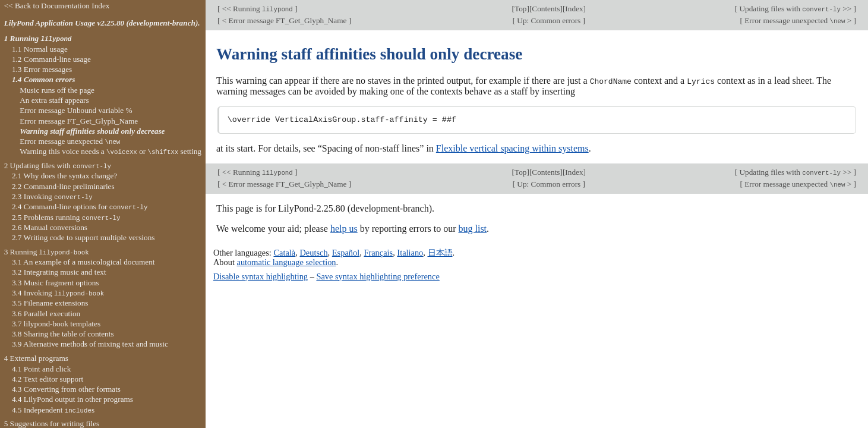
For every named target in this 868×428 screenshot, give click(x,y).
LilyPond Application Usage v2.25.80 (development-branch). (102, 23)
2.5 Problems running (66, 217)
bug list (472, 228)
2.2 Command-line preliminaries (63, 186)
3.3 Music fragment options (56, 283)
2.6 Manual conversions (50, 227)
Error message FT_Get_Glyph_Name (79, 121)
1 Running (38, 38)
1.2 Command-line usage (51, 59)
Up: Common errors (549, 21)
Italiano (410, 252)
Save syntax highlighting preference (378, 276)
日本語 (440, 252)
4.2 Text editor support (48, 379)
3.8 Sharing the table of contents (63, 334)
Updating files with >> (795, 9)
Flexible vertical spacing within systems (512, 148)
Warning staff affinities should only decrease (92, 131)
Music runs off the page (57, 90)
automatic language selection (287, 262)
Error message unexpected (70, 141)
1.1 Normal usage (40, 49)
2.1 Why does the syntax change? (64, 176)
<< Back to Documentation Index (57, 6)
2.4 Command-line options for (80, 207)
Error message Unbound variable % (76, 110)
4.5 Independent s (53, 410)
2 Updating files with (58, 166)
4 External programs (36, 358)
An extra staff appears (54, 100)
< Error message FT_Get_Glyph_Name (284, 21)
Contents (546, 9)
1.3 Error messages (42, 69)
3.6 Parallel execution (46, 314)
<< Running (257, 9)
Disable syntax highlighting (261, 276)
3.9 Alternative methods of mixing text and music (90, 344)
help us (344, 228)
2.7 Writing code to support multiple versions (83, 237)
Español (346, 252)
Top (520, 9)
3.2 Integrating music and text (59, 272)
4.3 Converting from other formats (66, 389)
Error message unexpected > (798, 21)
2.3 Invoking (52, 196)
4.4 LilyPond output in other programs (72, 399)
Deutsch (313, 252)
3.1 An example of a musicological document (83, 262)
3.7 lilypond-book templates (56, 324)
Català (284, 252)
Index (574, 9)
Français (378, 252)
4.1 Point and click (41, 369)
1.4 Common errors (44, 79)
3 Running (47, 252)
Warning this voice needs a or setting (111, 151)
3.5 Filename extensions (50, 303)
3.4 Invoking (58, 293)
